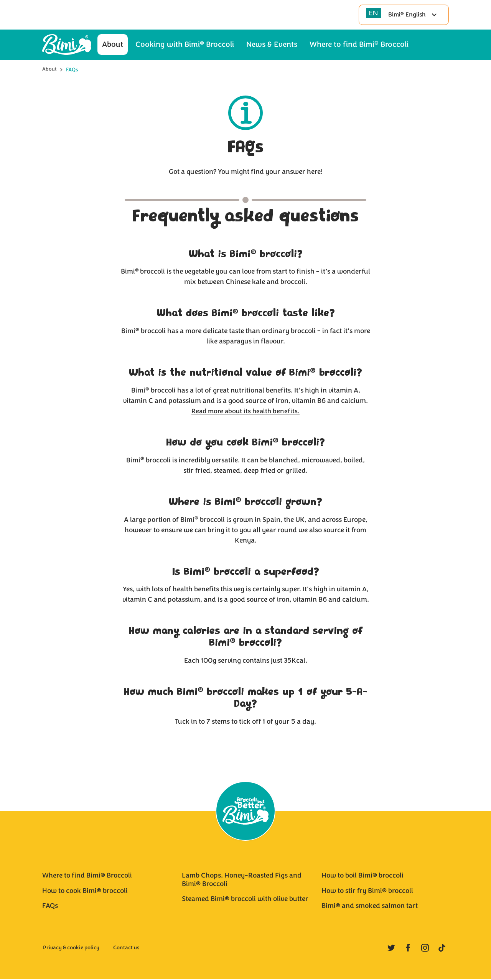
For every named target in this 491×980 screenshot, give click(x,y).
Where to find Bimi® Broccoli (87, 876)
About (49, 68)
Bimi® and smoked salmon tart (370, 907)
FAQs (50, 907)
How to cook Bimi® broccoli (85, 891)
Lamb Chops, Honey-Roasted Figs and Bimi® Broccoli (242, 881)
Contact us (126, 949)
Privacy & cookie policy (71, 949)
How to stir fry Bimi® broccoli (367, 891)
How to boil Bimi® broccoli (362, 876)
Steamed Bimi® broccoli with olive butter (245, 900)
